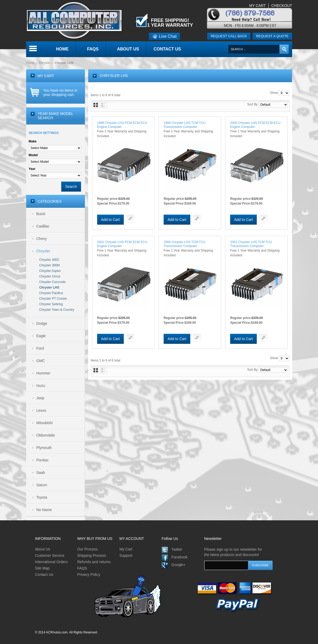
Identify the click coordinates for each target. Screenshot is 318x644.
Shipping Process (92, 555)
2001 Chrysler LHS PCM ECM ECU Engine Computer (122, 244)
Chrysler (45, 63)
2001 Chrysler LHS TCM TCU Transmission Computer (251, 244)
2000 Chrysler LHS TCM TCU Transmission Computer (184, 244)
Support (126, 555)
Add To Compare (130, 219)
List (104, 105)
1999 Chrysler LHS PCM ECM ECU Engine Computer (122, 125)
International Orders (51, 562)
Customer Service (50, 555)
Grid (96, 105)
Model (33, 155)
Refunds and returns (94, 562)
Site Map (42, 568)
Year (32, 169)
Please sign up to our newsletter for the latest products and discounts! (233, 552)
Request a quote (272, 36)
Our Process (88, 549)
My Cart (126, 549)
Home (30, 63)
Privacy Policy (89, 574)
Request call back (229, 36)
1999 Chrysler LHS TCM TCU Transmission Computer (184, 125)
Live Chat (165, 36)
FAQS (82, 568)
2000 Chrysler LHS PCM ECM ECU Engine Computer (255, 125)
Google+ (179, 565)
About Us (43, 549)
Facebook (180, 557)
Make (33, 141)
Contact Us (44, 574)
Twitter (177, 549)
